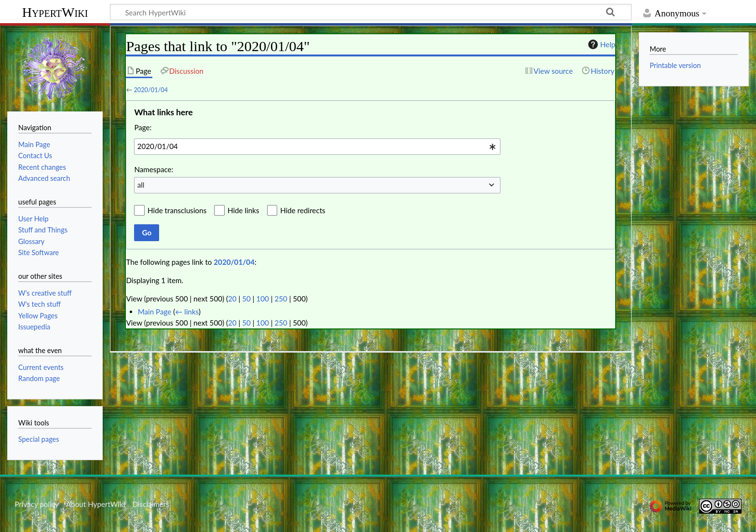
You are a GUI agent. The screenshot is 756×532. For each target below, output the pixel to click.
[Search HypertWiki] (371, 12)
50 (246, 299)
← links (187, 312)
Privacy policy (36, 504)
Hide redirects (303, 210)
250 (281, 299)
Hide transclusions (177, 210)
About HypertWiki (95, 504)
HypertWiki (55, 12)
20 (232, 299)
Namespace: (154, 169)
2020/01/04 (151, 90)
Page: (143, 127)
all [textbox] (141, 185)
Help (601, 44)
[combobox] (317, 147)
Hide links (243, 210)
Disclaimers (151, 504)
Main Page (155, 312)
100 (262, 299)
